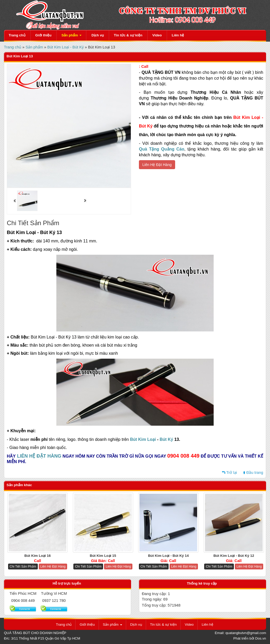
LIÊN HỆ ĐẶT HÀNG (39, 456)
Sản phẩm (71, 35)
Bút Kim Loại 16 (37, 556)
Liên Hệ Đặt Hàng (157, 165)
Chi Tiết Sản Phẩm (23, 567)
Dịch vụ (98, 35)
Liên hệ (178, 35)
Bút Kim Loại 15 (103, 556)
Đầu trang (255, 473)
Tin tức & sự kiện (128, 35)
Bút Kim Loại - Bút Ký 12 (234, 556)
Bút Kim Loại (143, 439)
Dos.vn (261, 638)
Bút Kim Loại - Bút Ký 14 (168, 556)
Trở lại (232, 473)
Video (157, 35)
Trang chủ (17, 35)
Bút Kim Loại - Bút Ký (65, 47)
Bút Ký (166, 439)
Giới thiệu (44, 35)
